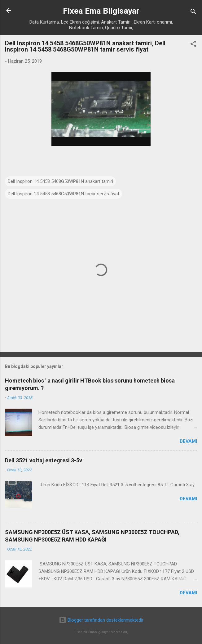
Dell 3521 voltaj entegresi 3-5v (44, 460)
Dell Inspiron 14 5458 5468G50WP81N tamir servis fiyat (64, 194)
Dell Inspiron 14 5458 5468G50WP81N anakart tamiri (60, 181)
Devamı (188, 441)
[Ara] (193, 13)
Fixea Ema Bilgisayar (101, 11)
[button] (193, 45)
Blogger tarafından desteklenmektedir (101, 620)
